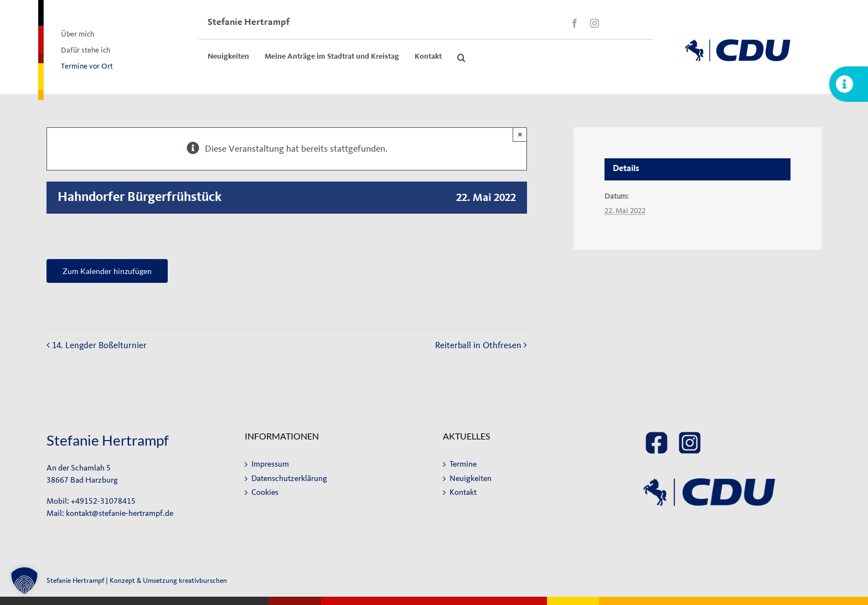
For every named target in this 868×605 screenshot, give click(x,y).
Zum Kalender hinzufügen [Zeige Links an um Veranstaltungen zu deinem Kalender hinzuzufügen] (107, 271)
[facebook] (575, 23)
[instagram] (595, 23)
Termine (463, 464)
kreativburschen (203, 580)
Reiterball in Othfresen (478, 345)
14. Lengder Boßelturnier (99, 345)
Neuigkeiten (471, 479)
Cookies (265, 492)
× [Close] (520, 134)
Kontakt (463, 492)
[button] (461, 58)
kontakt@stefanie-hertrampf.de (120, 513)
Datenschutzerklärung (289, 479)
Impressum (270, 464)
